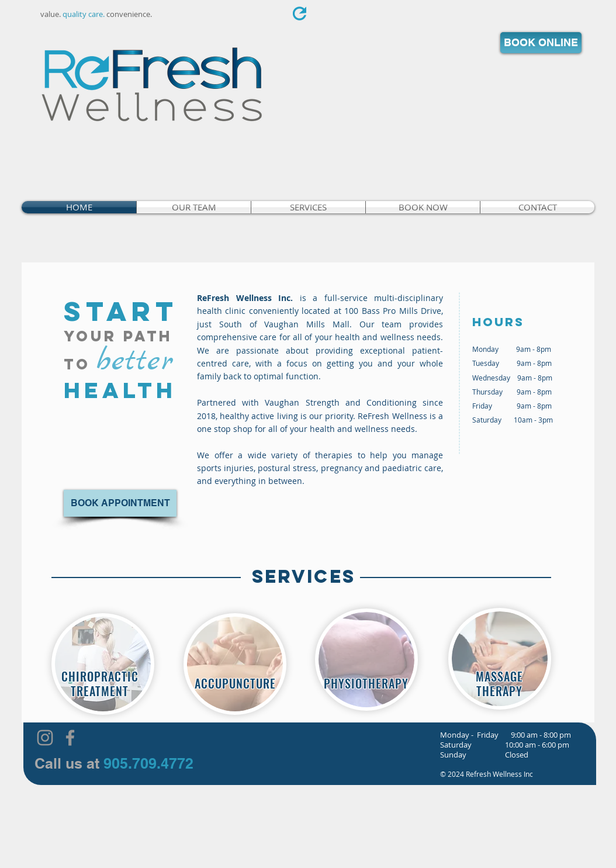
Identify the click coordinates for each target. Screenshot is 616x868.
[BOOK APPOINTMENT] (120, 503)
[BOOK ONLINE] (541, 43)
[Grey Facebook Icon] (70, 738)
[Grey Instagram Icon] (45, 738)
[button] (308, 207)
